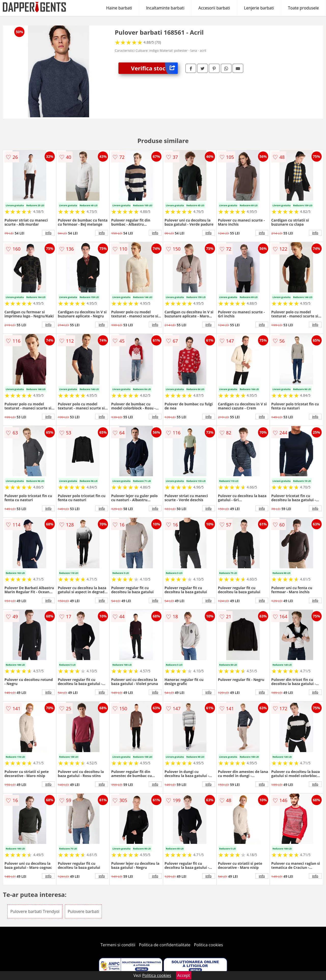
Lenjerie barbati (259, 8)
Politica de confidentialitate (165, 945)
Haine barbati (119, 8)
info (48, 233)
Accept (184, 975)
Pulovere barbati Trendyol (35, 911)
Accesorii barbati (214, 8)
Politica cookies (209, 945)
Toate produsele (303, 8)
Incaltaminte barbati (165, 8)
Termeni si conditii (118, 945)
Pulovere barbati (83, 911)
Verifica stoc (154, 68)
